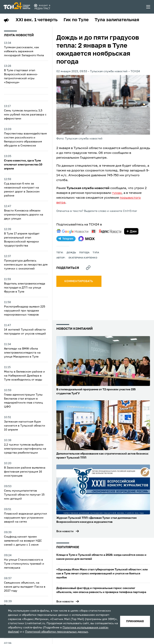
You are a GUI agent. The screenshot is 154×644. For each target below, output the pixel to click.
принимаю (135, 621)
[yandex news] (106, 231)
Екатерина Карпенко (83, 258)
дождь (71, 253)
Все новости (65, 531)
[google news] (72, 231)
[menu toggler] (148, 7)
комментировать (79, 281)
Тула (96, 253)
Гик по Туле (76, 20)
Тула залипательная (117, 20)
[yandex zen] (131, 231)
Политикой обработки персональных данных (57, 632)
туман (117, 193)
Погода (84, 253)
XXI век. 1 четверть (37, 20)
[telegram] (66, 239)
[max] (87, 239)
